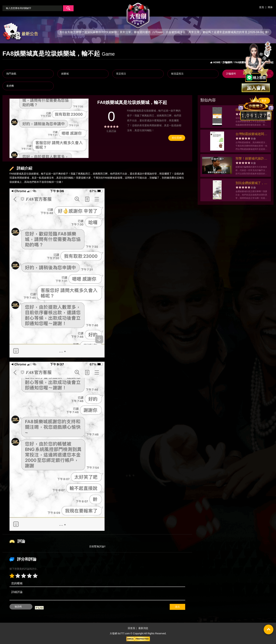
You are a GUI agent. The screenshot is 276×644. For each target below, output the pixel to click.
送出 (177, 607)
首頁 (262, 7)
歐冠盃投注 (177, 74)
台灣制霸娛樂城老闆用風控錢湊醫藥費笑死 (251, 134)
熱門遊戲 (11, 74)
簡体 (270, 7)
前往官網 (177, 138)
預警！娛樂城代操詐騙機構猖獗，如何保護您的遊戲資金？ (251, 159)
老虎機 (10, 86)
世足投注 (121, 74)
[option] (49, 128)
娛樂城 (65, 74)
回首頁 (131, 628)
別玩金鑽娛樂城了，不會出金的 (251, 183)
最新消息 (143, 628)
